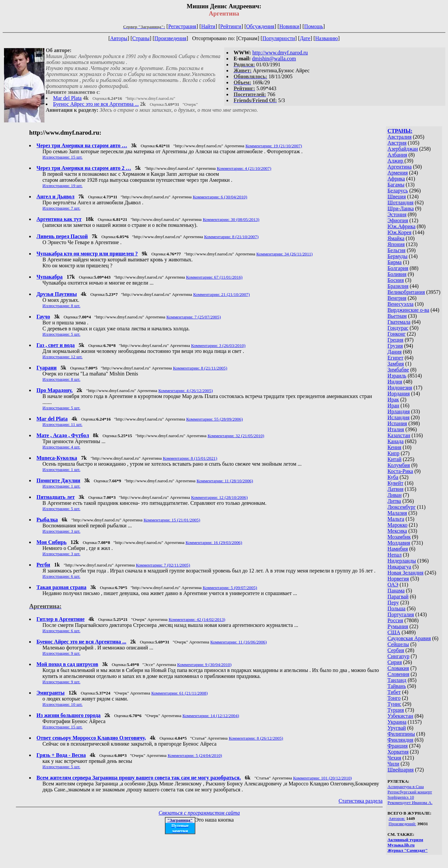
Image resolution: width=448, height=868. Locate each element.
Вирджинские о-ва (409, 310)
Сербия (396, 650)
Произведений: (402, 824)
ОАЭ (393, 585)
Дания (395, 352)
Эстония (397, 214)
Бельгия (397, 250)
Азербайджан (403, 149)
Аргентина (400, 167)
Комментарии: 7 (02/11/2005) (163, 565)
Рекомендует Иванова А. (410, 802)
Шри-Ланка (401, 208)
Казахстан (399, 435)
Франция (398, 746)
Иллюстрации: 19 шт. (63, 186)
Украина (397, 722)
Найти (208, 26)
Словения (399, 674)
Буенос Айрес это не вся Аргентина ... (96, 104)
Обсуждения (260, 26)
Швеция (397, 197)
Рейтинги (231, 26)
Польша (397, 608)
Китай (395, 459)
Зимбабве (398, 370)
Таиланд (397, 680)
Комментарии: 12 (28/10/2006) (219, 497)
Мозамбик (399, 537)
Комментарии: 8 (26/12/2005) (256, 738)
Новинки (289, 26)
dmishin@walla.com (274, 59)
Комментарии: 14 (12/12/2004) (211, 716)
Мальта (396, 519)
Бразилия (398, 286)
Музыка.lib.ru (401, 845)
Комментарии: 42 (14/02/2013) (197, 619)
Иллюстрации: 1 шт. (61, 469)
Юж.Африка (402, 226)
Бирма (395, 262)
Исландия (399, 417)
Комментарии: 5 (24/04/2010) (195, 755)
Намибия (398, 549)
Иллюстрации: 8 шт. (61, 306)
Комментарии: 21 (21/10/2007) (222, 294)
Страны (141, 38)
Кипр (394, 453)
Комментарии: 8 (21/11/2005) (200, 368)
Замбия (396, 364)
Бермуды (398, 256)
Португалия (401, 614)
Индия (395, 382)
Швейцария (401, 770)
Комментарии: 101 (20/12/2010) (322, 778)
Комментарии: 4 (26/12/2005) (186, 391)
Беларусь (398, 191)
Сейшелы (398, 644)
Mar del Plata (67, 98)
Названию (327, 38)
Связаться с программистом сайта (199, 813)
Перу (393, 602)
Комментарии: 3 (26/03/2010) (218, 345)
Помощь (314, 26)
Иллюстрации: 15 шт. (63, 157)
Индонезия (400, 388)
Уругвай (397, 728)
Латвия (396, 489)
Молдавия (399, 543)
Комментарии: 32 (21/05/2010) (236, 436)
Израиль (397, 376)
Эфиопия (398, 220)
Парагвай (398, 597)
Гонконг (397, 334)
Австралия (400, 137)
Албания (397, 155)
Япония (396, 244)
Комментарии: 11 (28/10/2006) (225, 481)
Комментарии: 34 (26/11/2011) (285, 254)
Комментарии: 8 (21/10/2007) (231, 237)
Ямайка (396, 238)
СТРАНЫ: (400, 131)
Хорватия (398, 752)
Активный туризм (406, 840)
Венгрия (397, 298)
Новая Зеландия (406, 573)
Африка (396, 179)
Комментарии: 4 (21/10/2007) (244, 168)
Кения (395, 447)
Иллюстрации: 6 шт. (61, 576)
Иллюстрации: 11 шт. (62, 424)
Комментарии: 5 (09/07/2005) (230, 588)
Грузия (395, 346)
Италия (396, 429)
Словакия (398, 668)
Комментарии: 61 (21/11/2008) (179, 693)
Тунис (394, 704)
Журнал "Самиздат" (408, 850)
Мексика (397, 531)
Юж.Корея (400, 232)
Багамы (396, 185)
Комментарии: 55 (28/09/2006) (214, 419)
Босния (396, 280)
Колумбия (399, 465)
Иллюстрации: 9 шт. (61, 653)
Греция (396, 340)
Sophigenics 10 (401, 797)
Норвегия (398, 579)
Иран (393, 405)
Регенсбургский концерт (410, 792)
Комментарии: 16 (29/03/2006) (214, 542)
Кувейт (396, 483)
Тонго (394, 698)
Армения (398, 173)
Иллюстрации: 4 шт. (61, 447)
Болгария (398, 268)
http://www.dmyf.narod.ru (280, 53)
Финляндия (401, 740)
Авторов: (397, 818)
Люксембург (402, 507)
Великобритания (406, 292)
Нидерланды (402, 561)
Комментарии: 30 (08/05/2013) (231, 219)
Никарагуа (399, 567)
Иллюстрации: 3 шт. (61, 531)
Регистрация (182, 26)
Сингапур (399, 656)
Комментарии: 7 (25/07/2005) (194, 317)
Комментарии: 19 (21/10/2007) (274, 146)
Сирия (395, 662)
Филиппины (401, 734)
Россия (395, 620)
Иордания (399, 394)
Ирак (393, 400)
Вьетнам (397, 316)
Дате (305, 38)
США (394, 632)
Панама (396, 591)
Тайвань (397, 686)
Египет (396, 358)
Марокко (398, 525)
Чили (394, 764)
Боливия (397, 274)
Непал (395, 555)
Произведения (171, 38)
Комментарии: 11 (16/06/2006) (238, 642)
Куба (393, 477)
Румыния (398, 626)
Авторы (119, 38)
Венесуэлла (401, 304)
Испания (397, 423)
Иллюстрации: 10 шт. (63, 704)
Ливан (395, 495)
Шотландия (401, 202)
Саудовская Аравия (409, 638)
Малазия (397, 513)
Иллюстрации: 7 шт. (61, 208)
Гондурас (398, 328)
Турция (396, 710)
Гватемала (399, 322)
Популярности (279, 38)
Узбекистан (401, 716)
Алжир (396, 161)
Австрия (397, 143)
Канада (396, 441)
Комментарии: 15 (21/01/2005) (172, 520)
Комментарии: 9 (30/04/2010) (204, 665)
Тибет (394, 692)
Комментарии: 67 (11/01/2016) (214, 277)
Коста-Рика (400, 471)
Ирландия (399, 411)
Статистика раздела (361, 801)
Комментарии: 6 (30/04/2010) (220, 197)
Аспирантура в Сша (406, 787)
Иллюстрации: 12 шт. (63, 357)
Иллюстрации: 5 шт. (61, 334)
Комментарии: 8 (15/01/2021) (190, 458)
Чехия (394, 758)
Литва (394, 501)
